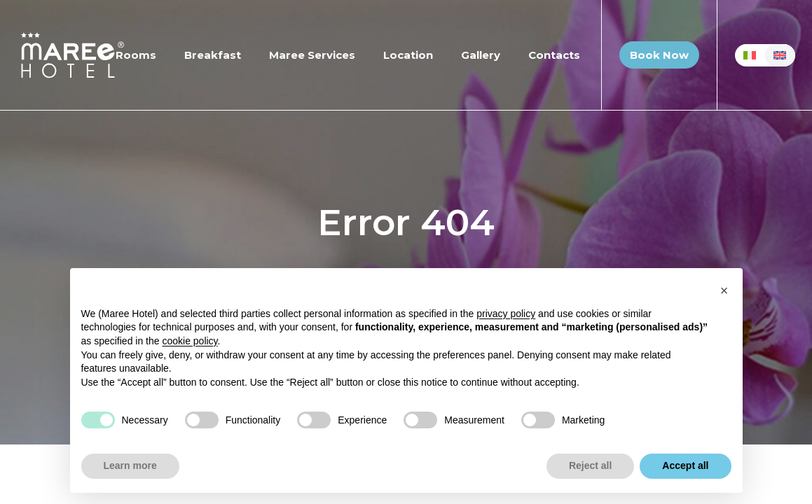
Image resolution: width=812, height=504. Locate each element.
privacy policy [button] (506, 314)
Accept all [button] (685, 465)
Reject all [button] (590, 465)
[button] (724, 290)
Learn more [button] (130, 465)
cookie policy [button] (190, 341)
